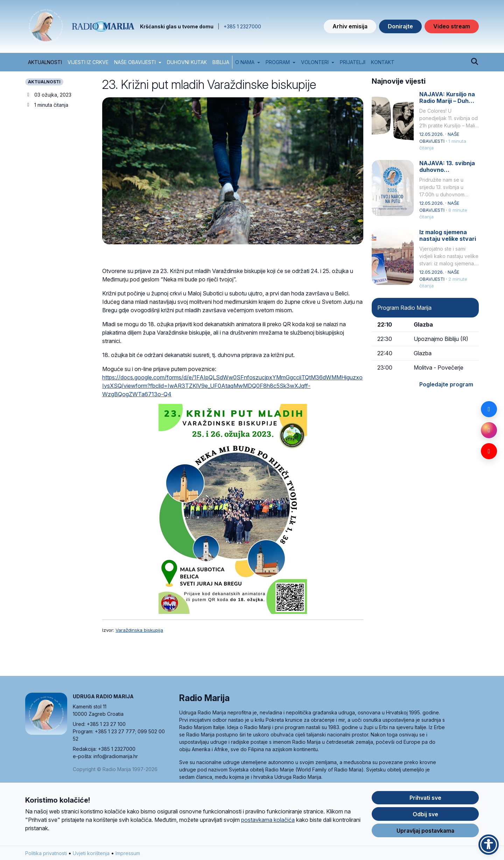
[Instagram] (489, 430)
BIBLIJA (221, 62)
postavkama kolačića (268, 821)
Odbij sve (425, 816)
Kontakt (383, 62)
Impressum (128, 855)
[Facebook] (489, 409)
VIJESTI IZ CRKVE (88, 62)
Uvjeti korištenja (91, 855)
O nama (245, 62)
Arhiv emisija (350, 26)
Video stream (452, 26)
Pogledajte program (446, 384)
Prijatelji (353, 62)
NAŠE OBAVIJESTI (135, 62)
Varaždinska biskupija (139, 630)
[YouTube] (489, 451)
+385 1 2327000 (242, 26)
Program (278, 62)
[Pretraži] (474, 62)
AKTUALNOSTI (45, 62)
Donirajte (400, 26)
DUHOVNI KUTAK (187, 62)
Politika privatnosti (46, 855)
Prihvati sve (425, 799)
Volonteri (315, 62)
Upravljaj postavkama (425, 832)
